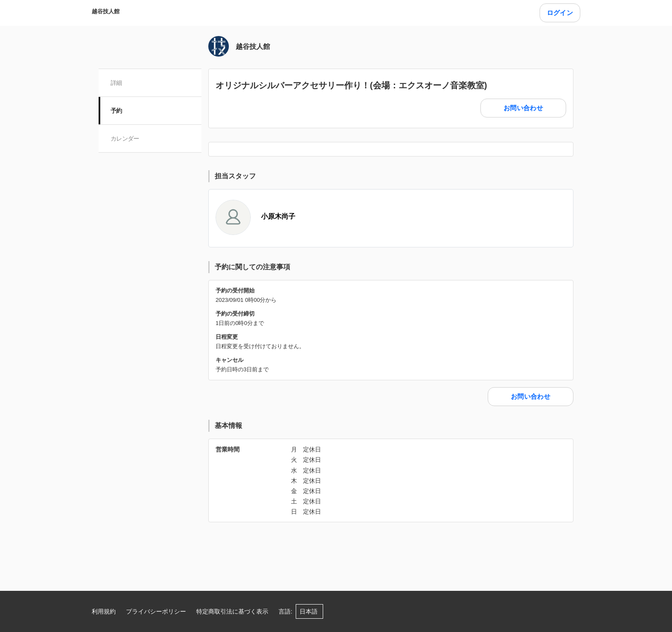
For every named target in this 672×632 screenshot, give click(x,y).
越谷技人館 (106, 11)
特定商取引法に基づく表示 (232, 611)
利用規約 (104, 611)
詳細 (116, 83)
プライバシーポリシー (156, 611)
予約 (116, 111)
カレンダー (125, 138)
